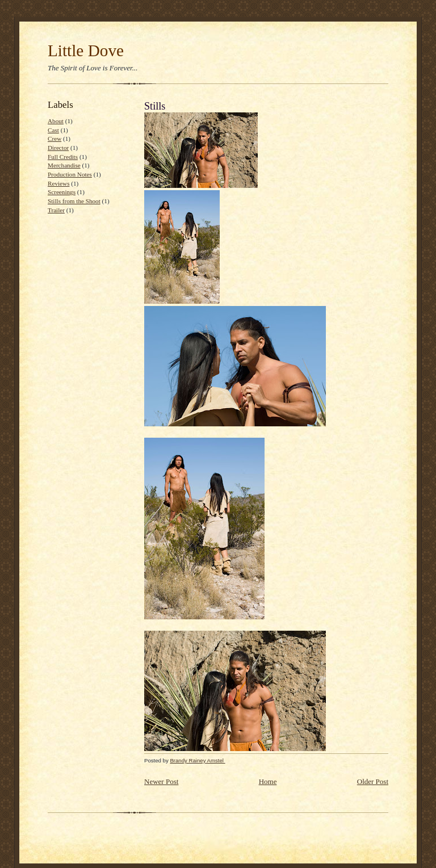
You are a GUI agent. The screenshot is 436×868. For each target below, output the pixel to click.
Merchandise (64, 165)
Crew (54, 139)
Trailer (56, 210)
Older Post (373, 781)
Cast (53, 130)
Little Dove (86, 51)
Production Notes (70, 174)
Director (58, 148)
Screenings (62, 192)
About (56, 121)
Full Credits (63, 157)
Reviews (58, 183)
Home (268, 781)
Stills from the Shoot (74, 201)
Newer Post (161, 781)
